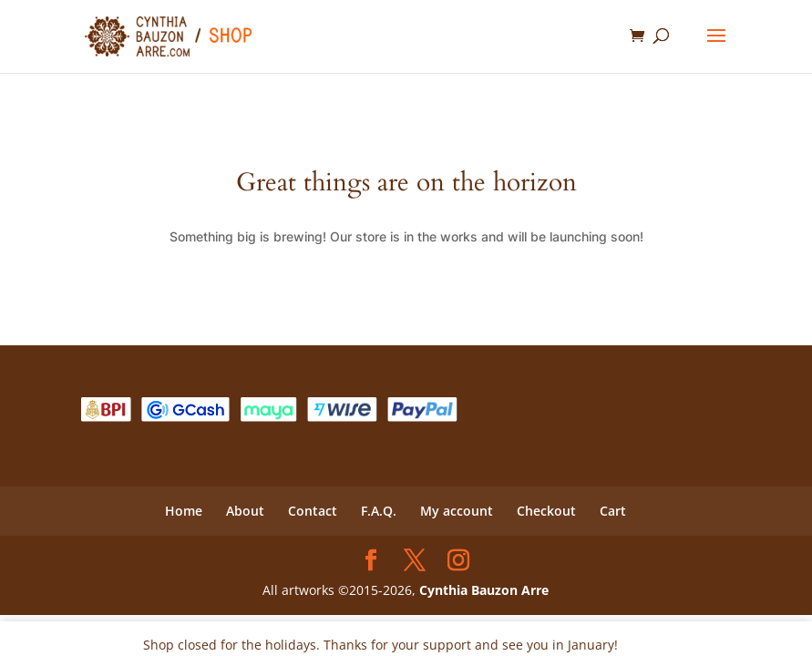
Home (184, 511)
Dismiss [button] (645, 645)
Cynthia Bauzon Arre (484, 590)
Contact (313, 511)
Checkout (546, 511)
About (245, 511)
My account (457, 511)
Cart (613, 511)
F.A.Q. (379, 511)
